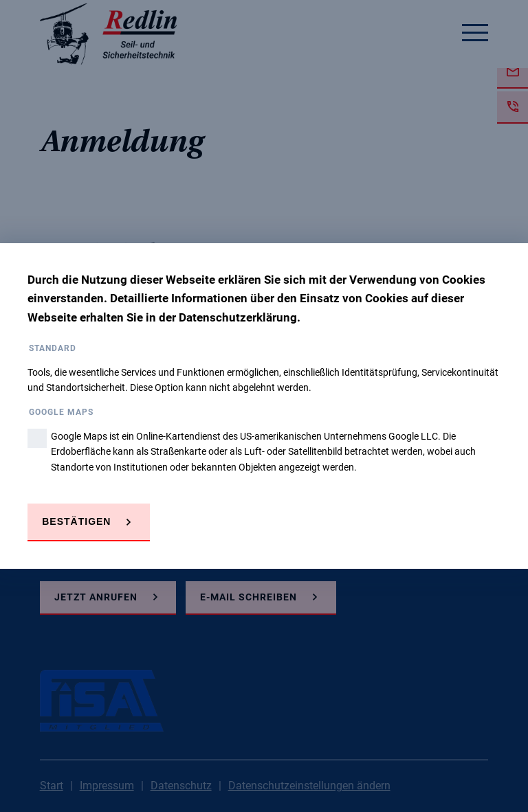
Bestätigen (76, 521)
